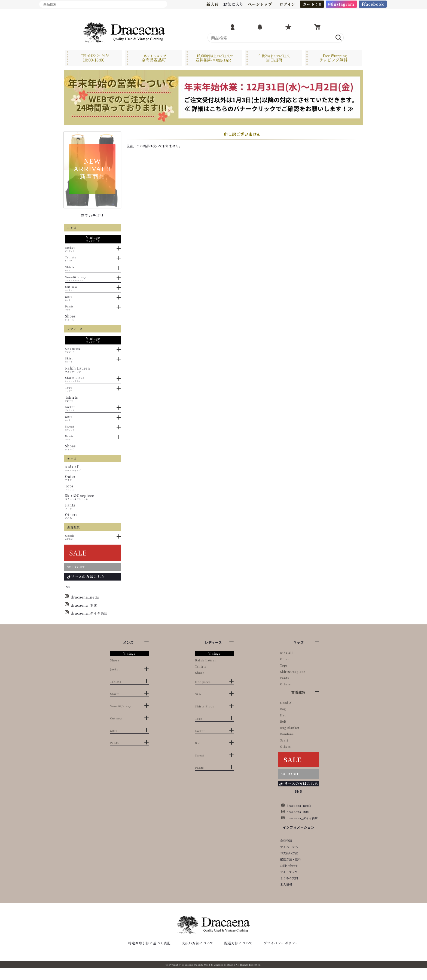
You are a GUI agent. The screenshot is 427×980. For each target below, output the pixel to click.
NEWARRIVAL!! (92, 169)
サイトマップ (289, 872)
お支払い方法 (289, 853)
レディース (213, 642)
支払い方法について (198, 955)
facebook (373, 4)
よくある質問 (289, 878)
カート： (312, 4)
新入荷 (213, 4)
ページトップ (260, 4)
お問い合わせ (289, 865)
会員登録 (286, 840)
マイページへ (289, 847)
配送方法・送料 (291, 859)
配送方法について (239, 955)
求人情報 (286, 884)
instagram (341, 4)
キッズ (299, 642)
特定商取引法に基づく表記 (150, 955)
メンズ (128, 642)
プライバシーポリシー (281, 955)
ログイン (287, 4)
